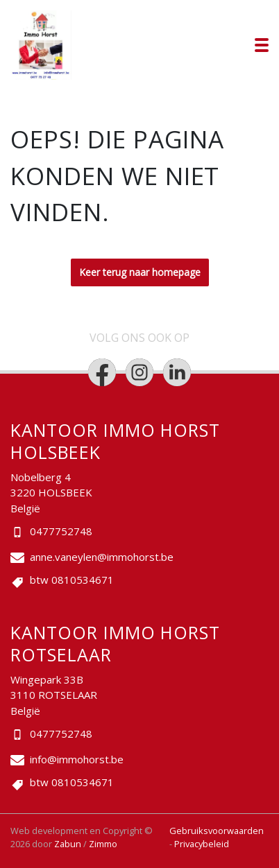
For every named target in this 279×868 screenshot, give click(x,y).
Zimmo (103, 844)
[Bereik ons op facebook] (102, 372)
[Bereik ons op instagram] (139, 372)
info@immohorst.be (77, 759)
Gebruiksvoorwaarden (217, 831)
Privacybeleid (202, 844)
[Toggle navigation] (262, 45)
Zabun (68, 844)
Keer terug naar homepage (140, 272)
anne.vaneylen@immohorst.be (102, 557)
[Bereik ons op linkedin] (177, 372)
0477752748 (61, 531)
